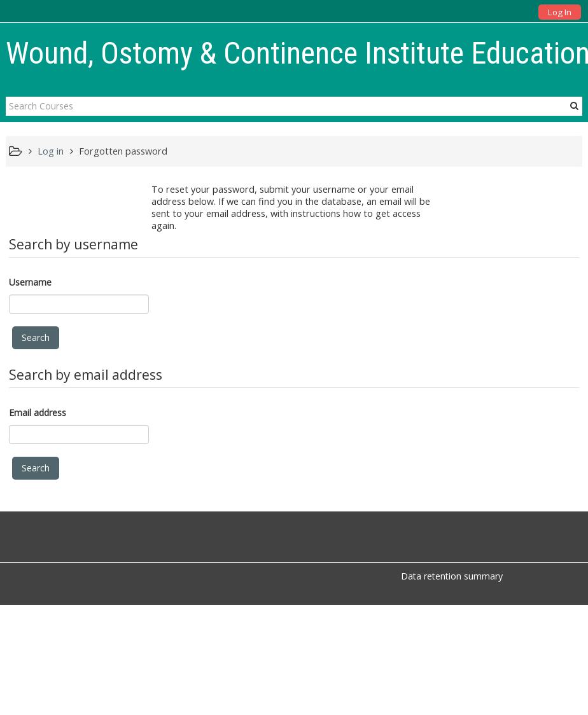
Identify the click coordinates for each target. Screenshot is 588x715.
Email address (38, 413)
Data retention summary (452, 576)
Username (30, 282)
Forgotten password (123, 151)
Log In (560, 12)
